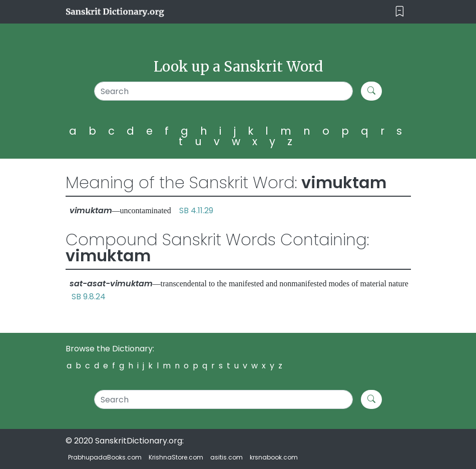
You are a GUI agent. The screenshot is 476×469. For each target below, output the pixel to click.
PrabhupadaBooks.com (105, 457)
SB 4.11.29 (196, 210)
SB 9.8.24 (89, 297)
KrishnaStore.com (176, 457)
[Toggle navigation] (400, 12)
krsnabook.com (274, 457)
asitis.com (226, 457)
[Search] (224, 91)
